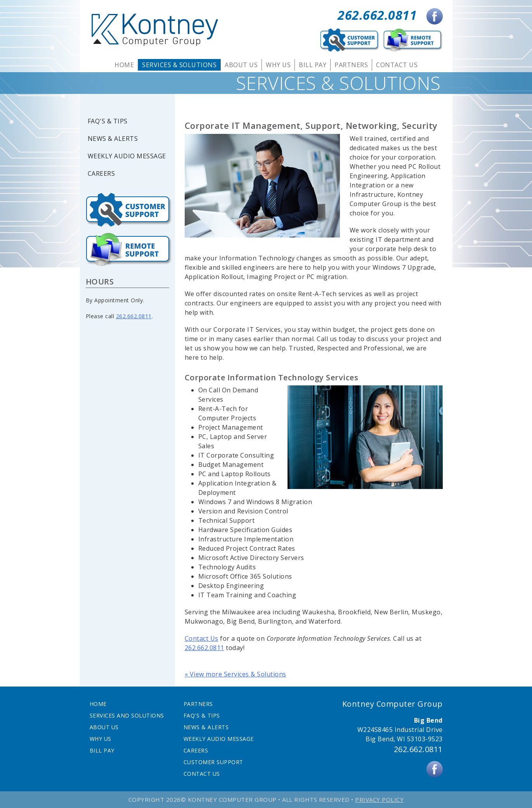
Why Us (278, 65)
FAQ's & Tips (108, 121)
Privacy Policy (379, 799)
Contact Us (397, 65)
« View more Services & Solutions (236, 674)
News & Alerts (113, 139)
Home (124, 65)
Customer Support (213, 762)
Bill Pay (313, 65)
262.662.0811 (377, 15)
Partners (351, 65)
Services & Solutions (179, 65)
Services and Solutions (127, 715)
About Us (241, 65)
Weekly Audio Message (127, 156)
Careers (101, 174)
